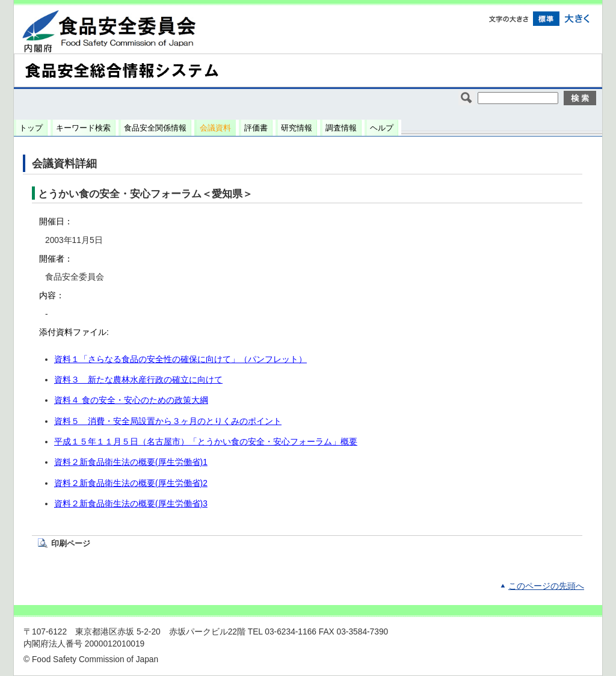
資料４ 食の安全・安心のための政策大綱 (131, 400)
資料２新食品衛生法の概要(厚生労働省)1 (131, 462)
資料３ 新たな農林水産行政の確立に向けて (138, 380)
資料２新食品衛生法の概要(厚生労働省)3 (131, 504)
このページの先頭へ (546, 586)
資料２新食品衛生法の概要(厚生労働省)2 (131, 483)
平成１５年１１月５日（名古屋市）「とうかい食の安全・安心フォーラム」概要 (206, 442)
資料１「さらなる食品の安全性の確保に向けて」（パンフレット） (180, 359)
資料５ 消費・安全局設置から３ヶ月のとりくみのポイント (168, 421)
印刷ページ (71, 543)
